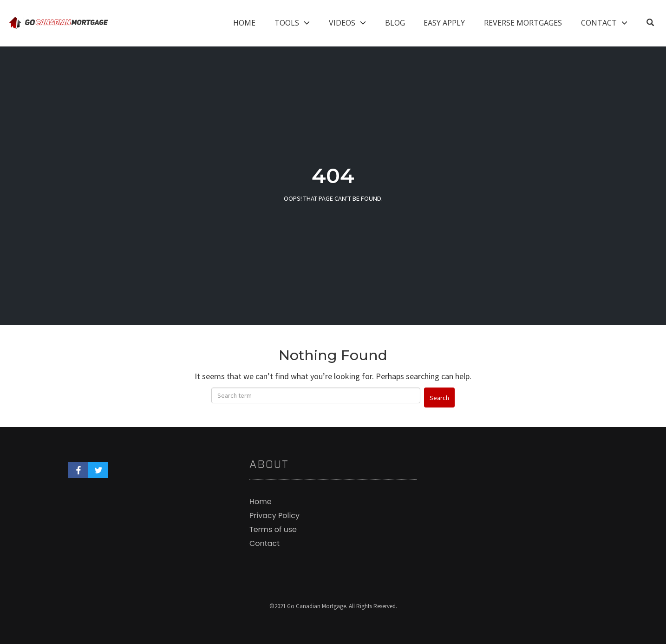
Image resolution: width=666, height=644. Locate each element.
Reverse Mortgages (523, 23)
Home (244, 23)
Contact (599, 23)
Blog (395, 23)
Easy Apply (444, 23)
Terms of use (273, 529)
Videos (342, 23)
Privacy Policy (274, 516)
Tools (287, 23)
